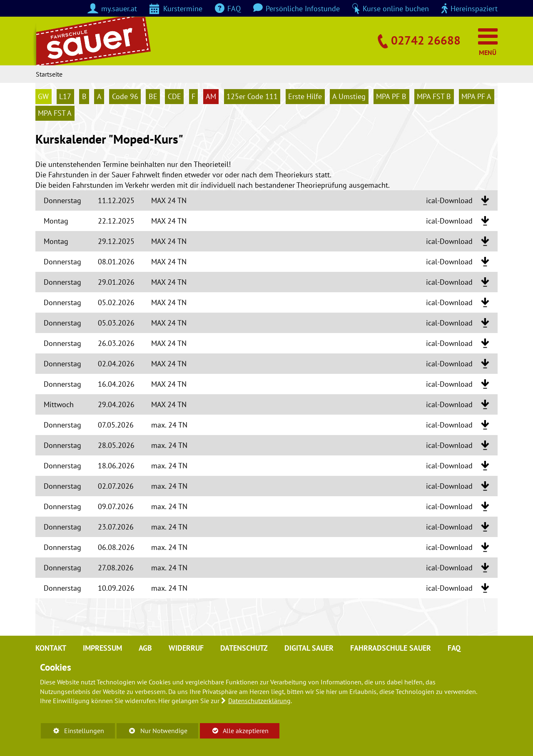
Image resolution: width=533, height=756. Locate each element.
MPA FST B (434, 96)
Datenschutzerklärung (259, 701)
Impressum (102, 648)
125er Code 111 (252, 96)
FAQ (454, 648)
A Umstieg (349, 96)
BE (153, 96)
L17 (65, 96)
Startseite (49, 74)
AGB (145, 648)
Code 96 (125, 96)
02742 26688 (426, 40)
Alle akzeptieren (234, 730)
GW (43, 96)
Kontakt (51, 648)
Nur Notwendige (152, 732)
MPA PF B (391, 96)
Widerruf (186, 648)
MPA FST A (55, 113)
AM (211, 96)
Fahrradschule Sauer (391, 648)
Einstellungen (72, 732)
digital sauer (309, 648)
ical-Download (449, 200)
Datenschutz (244, 648)
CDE (174, 96)
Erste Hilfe (305, 96)
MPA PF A (476, 96)
